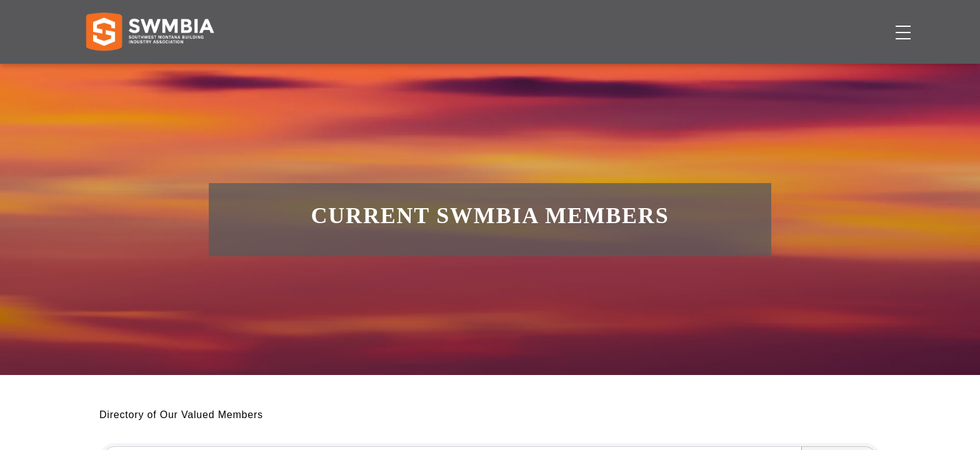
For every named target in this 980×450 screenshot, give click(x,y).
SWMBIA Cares (864, 22)
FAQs (795, 22)
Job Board (576, 72)
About (721, 72)
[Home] (150, 72)
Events (655, 72)
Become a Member (832, 72)
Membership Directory (448, 72)
